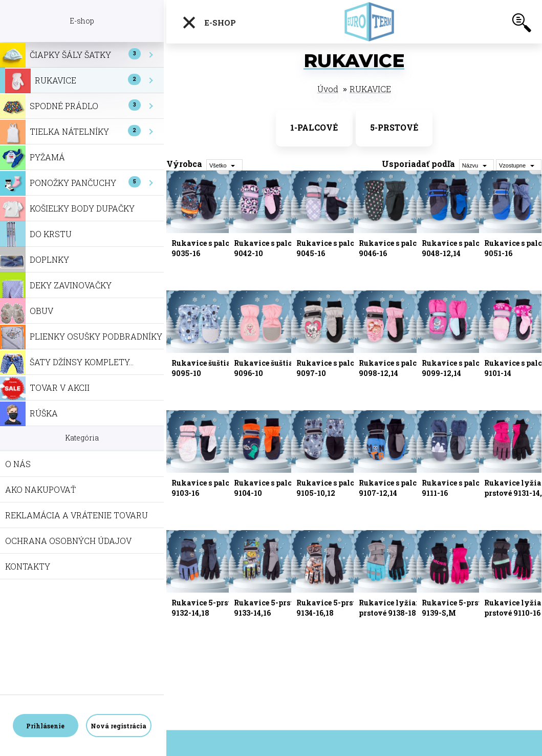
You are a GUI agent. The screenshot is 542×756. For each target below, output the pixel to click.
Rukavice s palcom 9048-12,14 (456, 248)
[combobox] (476, 165)
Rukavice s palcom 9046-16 (393, 248)
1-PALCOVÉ (314, 127)
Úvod (328, 89)
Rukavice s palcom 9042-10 (268, 248)
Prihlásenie (45, 726)
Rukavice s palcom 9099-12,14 (456, 368)
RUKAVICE (370, 89)
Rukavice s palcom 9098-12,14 (393, 368)
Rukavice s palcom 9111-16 (456, 488)
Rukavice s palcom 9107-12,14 (393, 488)
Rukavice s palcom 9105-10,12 (331, 488)
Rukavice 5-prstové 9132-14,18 (208, 608)
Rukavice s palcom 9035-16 (206, 248)
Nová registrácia (118, 726)
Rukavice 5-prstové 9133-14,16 (270, 608)
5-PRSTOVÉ (394, 127)
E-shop (209, 23)
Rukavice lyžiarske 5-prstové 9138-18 (400, 608)
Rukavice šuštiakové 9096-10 (273, 368)
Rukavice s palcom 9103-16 (206, 488)
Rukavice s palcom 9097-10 (331, 368)
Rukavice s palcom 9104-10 (268, 488)
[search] (522, 25)
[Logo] (372, 22)
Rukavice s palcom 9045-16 (331, 248)
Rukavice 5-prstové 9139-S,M (458, 608)
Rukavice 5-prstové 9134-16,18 (332, 608)
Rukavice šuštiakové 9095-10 (210, 368)
